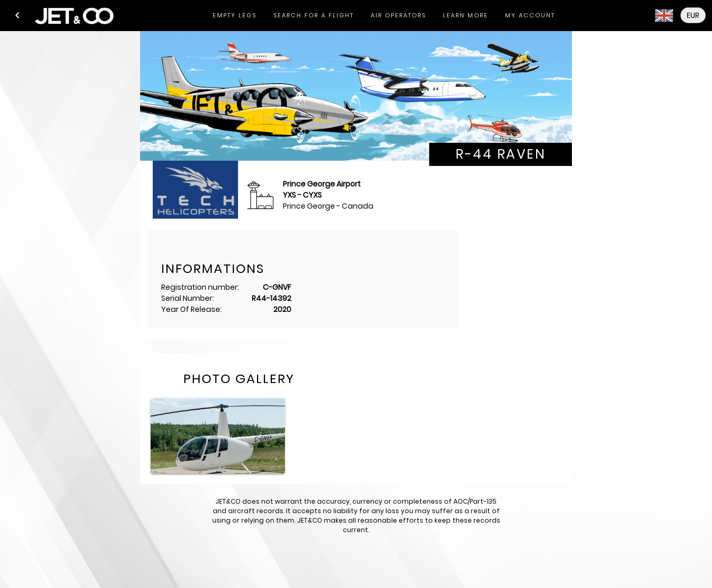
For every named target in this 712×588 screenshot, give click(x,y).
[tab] (235, 16)
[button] (17, 15)
